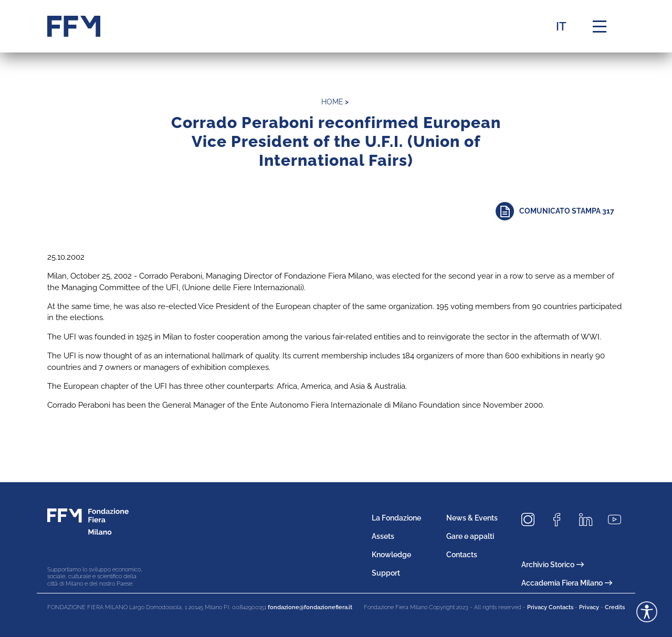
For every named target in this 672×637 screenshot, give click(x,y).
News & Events (472, 518)
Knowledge (391, 555)
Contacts (462, 555)
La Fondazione (396, 518)
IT (561, 26)
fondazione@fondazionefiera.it (310, 607)
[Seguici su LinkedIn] (590, 520)
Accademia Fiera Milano (567, 583)
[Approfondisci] (560, 211)
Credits (615, 607)
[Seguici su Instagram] (532, 520)
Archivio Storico (553, 565)
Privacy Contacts (550, 607)
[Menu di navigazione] (600, 26)
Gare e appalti (470, 536)
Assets (383, 536)
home (332, 102)
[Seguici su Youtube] (618, 520)
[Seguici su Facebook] (561, 520)
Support (386, 573)
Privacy (589, 607)
